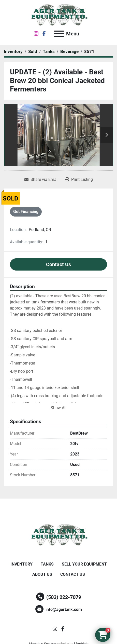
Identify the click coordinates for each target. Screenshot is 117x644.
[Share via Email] (41, 180)
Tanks (47, 564)
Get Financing (26, 212)
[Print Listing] (79, 180)
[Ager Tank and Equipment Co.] (58, 535)
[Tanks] (49, 51)
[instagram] (36, 34)
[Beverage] (69, 51)
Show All (58, 408)
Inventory (21, 564)
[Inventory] (13, 51)
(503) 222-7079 (64, 597)
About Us (42, 574)
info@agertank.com (64, 609)
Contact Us (58, 264)
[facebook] (44, 34)
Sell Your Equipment (84, 564)
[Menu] (59, 34)
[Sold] (33, 51)
